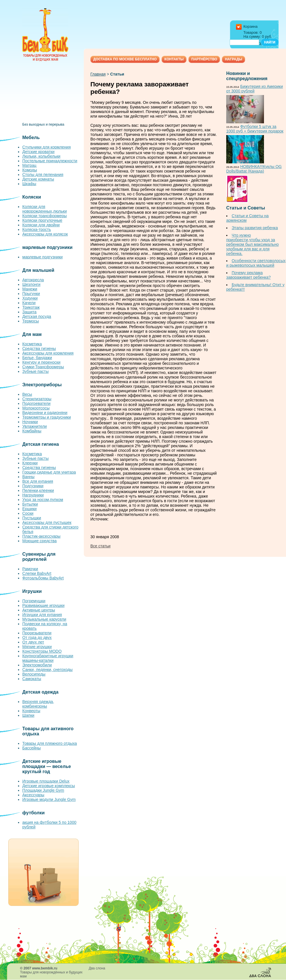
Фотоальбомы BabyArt (43, 578)
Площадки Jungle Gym (43, 790)
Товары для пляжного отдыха (50, 743)
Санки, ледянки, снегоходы (47, 670)
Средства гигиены (39, 349)
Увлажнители (35, 426)
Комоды (30, 170)
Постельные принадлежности (50, 161)
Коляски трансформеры (44, 216)
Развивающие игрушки (43, 605)
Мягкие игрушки (37, 647)
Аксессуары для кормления (48, 353)
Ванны (28, 477)
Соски (28, 513)
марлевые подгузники (42, 257)
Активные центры (39, 610)
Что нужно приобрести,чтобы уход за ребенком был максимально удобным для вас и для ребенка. (252, 244)
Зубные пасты (35, 371)
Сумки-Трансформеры (43, 367)
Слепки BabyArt (37, 573)
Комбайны (32, 431)
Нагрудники (33, 495)
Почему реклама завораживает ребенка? (249, 275)
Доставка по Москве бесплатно (125, 59)
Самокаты (32, 679)
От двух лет (33, 642)
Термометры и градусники (47, 417)
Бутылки (30, 504)
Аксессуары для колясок (45, 234)
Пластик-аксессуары (41, 536)
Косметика (32, 344)
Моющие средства (39, 541)
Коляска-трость (37, 229)
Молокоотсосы (36, 408)
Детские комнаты (38, 179)
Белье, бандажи (37, 358)
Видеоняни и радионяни (45, 413)
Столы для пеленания (43, 175)
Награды (234, 59)
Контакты (174, 59)
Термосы (31, 321)
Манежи (30, 289)
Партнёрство (204, 59)
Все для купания (38, 481)
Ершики (29, 509)
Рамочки (30, 569)
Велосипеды (34, 674)
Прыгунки (31, 294)
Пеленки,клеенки (38, 490)
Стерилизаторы (37, 399)
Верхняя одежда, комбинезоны (38, 704)
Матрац (29, 165)
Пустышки (32, 518)
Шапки (28, 715)
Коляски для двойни (41, 225)
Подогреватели (36, 403)
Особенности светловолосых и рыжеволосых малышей (256, 263)
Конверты (31, 711)
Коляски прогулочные (42, 220)
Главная (98, 74)
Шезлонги (31, 284)
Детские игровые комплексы (49, 786)
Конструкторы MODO (42, 651)
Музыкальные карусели (44, 619)
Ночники (30, 422)
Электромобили (37, 665)
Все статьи (100, 546)
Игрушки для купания (42, 615)
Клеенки (30, 463)
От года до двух (37, 638)
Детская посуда (37, 316)
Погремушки (34, 601)
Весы (27, 394)
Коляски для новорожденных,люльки (45, 209)
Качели (29, 303)
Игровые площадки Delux (46, 781)
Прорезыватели (37, 633)
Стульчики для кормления (46, 147)
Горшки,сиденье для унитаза (49, 472)
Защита (29, 312)
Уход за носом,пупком (43, 500)
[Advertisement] (51, 94)
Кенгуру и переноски (41, 362)
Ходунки (30, 298)
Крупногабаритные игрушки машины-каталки (48, 658)
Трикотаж (31, 307)
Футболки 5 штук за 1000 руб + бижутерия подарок (255, 129)
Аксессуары (33, 795)
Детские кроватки (38, 152)
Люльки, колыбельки (41, 156)
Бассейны (31, 748)
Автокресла (33, 280)
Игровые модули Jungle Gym (49, 799)
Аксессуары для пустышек (47, 522)
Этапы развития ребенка (255, 228)
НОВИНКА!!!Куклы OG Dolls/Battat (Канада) (254, 169)
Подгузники (33, 486)
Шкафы (29, 184)
